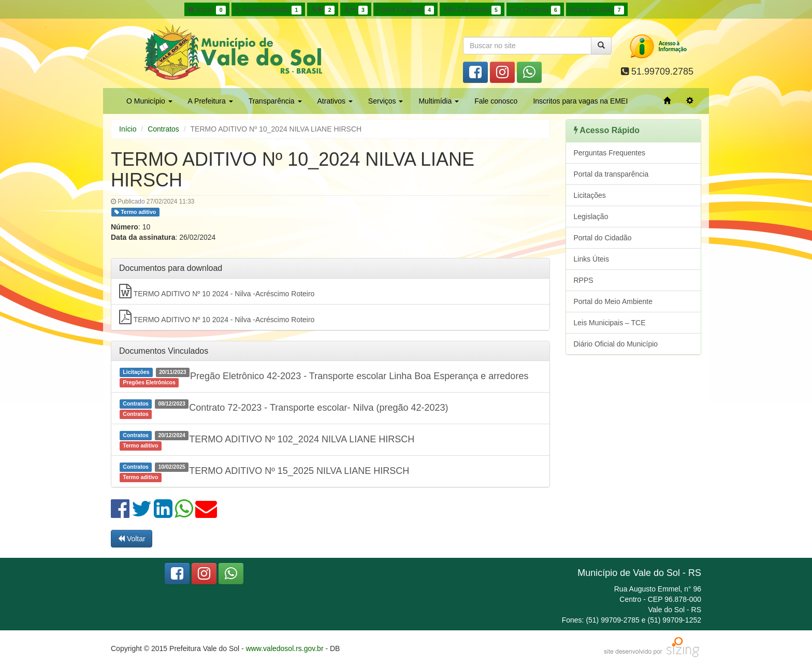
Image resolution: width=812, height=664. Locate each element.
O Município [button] (149, 101)
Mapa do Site (597, 10)
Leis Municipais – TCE (610, 323)
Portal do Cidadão (603, 238)
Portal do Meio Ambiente (613, 301)
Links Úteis (591, 259)
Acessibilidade (268, 10)
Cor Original (535, 10)
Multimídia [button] (439, 101)
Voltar (132, 539)
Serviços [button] (386, 101)
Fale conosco (496, 101)
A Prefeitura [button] (211, 101)
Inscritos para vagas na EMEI (580, 101)
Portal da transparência (611, 174)
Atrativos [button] (335, 101)
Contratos (163, 129)
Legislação (591, 216)
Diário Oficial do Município (616, 344)
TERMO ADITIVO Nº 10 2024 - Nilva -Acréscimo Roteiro (217, 291)
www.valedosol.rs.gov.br (285, 648)
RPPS (584, 280)
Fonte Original (405, 10)
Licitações (590, 195)
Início (207, 10)
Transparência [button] (275, 101)
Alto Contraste (472, 10)
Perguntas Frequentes (610, 153)
